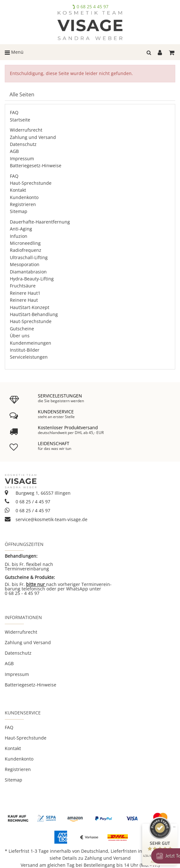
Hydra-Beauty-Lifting (32, 279)
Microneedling (25, 243)
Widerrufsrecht (26, 130)
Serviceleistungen (29, 357)
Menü (14, 52)
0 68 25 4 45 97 (93, 7)
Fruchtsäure (23, 286)
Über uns (20, 336)
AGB (14, 151)
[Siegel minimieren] (174, 827)
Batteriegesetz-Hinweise (36, 165)
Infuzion (19, 236)
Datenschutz (23, 144)
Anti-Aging (21, 229)
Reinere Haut (24, 300)
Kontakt (18, 190)
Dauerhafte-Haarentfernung (40, 222)
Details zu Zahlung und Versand (97, 858)
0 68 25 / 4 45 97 (28, 502)
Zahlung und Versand (33, 137)
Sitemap (19, 211)
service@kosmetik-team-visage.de (46, 519)
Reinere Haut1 (25, 293)
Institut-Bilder (25, 350)
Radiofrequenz (26, 250)
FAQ (14, 112)
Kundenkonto (24, 197)
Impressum (22, 158)
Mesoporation (25, 264)
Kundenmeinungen (31, 343)
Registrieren (23, 204)
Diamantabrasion (28, 272)
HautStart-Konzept (30, 307)
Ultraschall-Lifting (29, 257)
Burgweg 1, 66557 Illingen (38, 493)
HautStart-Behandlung (34, 314)
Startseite (20, 120)
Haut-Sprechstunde (31, 183)
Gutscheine (22, 329)
